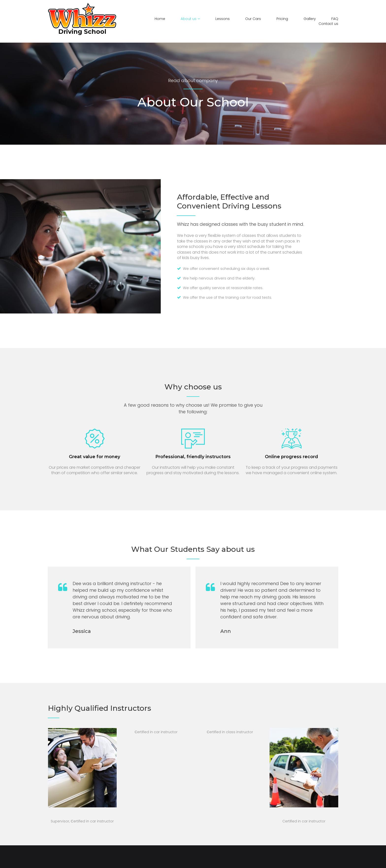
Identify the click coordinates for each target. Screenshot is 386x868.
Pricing (282, 19)
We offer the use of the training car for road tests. (230, 297)
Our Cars (253, 19)
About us (190, 19)
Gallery (310, 19)
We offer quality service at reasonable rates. (225, 287)
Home (160, 19)
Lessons (223, 19)
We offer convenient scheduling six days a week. (229, 269)
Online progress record (292, 456)
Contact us (328, 24)
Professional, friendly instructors (193, 456)
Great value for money (95, 456)
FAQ (335, 19)
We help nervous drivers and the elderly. (221, 278)
